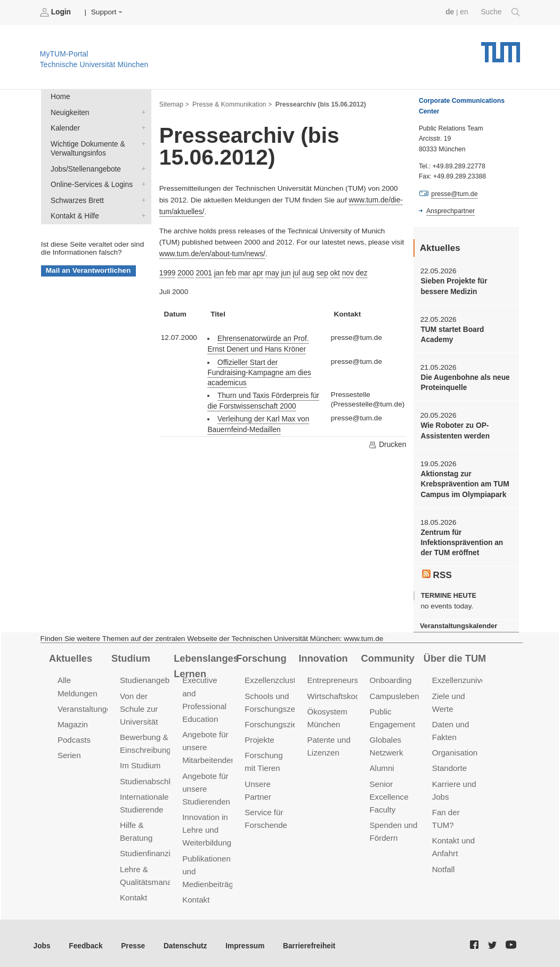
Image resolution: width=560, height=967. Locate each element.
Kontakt (133, 894)
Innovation (323, 656)
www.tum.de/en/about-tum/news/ (212, 253)
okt (334, 273)
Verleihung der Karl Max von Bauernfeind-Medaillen (258, 414)
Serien (69, 753)
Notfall (443, 866)
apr (257, 273)
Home (60, 97)
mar (243, 273)
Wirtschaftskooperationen (352, 694)
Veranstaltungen (86, 707)
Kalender (141, 127)
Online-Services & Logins (141, 183)
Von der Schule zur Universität (139, 707)
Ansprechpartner (450, 211)
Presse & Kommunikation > (232, 104)
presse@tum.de (454, 194)
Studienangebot (148, 678)
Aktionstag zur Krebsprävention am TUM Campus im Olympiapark (464, 483)
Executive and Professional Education (207, 691)
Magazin (73, 722)
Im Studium (140, 763)
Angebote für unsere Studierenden (206, 773)
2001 (204, 273)
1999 (167, 273)
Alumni (382, 765)
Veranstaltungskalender (458, 624)
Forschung (261, 656)
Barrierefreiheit (307, 940)
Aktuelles (70, 656)
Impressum (243, 940)
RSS (437, 572)
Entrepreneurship (338, 678)
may (271, 273)
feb (230, 273)
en (464, 12)
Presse (132, 940)
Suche (501, 12)
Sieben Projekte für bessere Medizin (453, 286)
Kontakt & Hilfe (141, 214)
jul (296, 273)
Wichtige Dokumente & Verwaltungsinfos (141, 143)
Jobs (42, 940)
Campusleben (394, 694)
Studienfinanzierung (155, 850)
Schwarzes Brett (141, 199)
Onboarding (391, 678)
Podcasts (74, 738)
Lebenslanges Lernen (206, 664)
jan (218, 273)
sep (321, 273)
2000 (185, 273)
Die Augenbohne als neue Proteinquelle (465, 382)
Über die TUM (455, 656)
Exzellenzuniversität (467, 678)
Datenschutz (184, 940)
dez (360, 273)
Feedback (86, 940)
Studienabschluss (151, 778)
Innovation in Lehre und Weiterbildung (206, 814)
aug (307, 273)
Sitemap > (174, 104)
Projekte (259, 738)
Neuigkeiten (141, 112)
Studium (131, 656)
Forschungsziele (274, 722)
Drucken (387, 434)
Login (56, 12)
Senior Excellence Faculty (389, 794)
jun (285, 273)
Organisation (455, 750)
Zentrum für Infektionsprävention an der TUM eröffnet (461, 541)
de (450, 12)
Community (388, 656)
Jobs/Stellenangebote (141, 168)
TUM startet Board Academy (452, 334)
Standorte (449, 765)
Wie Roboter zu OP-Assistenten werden (455, 430)
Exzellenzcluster (273, 678)
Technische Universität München (501, 48)
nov (346, 273)
